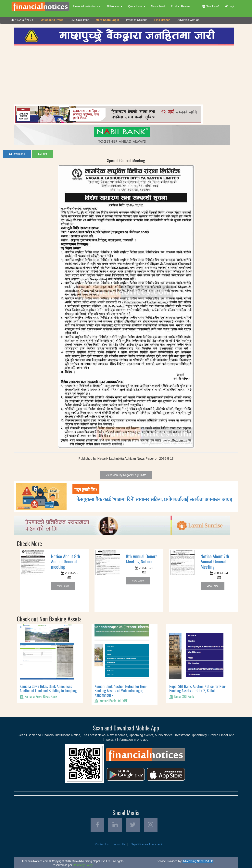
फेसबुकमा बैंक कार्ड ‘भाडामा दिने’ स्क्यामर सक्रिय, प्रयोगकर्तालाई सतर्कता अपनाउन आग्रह (154, 499)
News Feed (158, 6)
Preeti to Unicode (137, 20)
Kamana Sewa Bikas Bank (41, 696)
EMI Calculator (80, 20)
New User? (211, 6)
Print (43, 154)
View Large (63, 586)
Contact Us (102, 844)
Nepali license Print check (147, 844)
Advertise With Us (188, 20)
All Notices (114, 6)
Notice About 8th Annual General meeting (65, 561)
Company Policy (83, 865)
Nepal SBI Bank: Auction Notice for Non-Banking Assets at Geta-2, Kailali (198, 688)
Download (17, 154)
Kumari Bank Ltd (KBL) (114, 701)
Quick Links (137, 6)
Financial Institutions (87, 6)
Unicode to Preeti (52, 20)
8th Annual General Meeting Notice (142, 559)
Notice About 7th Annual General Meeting (215, 561)
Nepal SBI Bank (184, 696)
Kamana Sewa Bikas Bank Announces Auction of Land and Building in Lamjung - (49, 688)
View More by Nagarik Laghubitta (126, 475)
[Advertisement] (124, 75)
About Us (120, 844)
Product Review (181, 6)
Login (230, 6)
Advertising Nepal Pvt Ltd (198, 861)
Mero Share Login (107, 20)
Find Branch (162, 20)
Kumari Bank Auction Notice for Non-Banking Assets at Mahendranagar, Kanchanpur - (121, 691)
